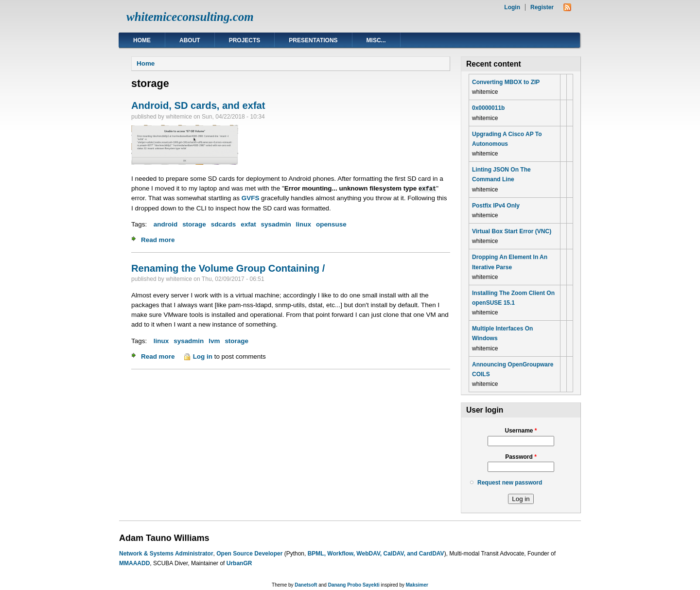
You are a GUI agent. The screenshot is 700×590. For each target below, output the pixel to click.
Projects (245, 40)
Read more (158, 240)
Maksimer (417, 585)
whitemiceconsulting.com (190, 17)
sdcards (224, 224)
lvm (214, 341)
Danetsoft (306, 585)
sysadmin (276, 224)
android (166, 224)
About (190, 40)
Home (142, 40)
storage (194, 224)
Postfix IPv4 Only (496, 206)
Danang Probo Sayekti (354, 585)
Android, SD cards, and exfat (198, 105)
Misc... (376, 40)
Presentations (313, 40)
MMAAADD (134, 563)
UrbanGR (239, 563)
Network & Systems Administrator (166, 554)
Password (521, 457)
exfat (248, 224)
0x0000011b (488, 108)
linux (304, 224)
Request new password (510, 483)
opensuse (331, 224)
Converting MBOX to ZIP (506, 82)
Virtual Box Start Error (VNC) (512, 231)
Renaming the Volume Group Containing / (228, 268)
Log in (203, 356)
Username (521, 431)
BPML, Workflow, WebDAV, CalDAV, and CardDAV (376, 554)
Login (512, 7)
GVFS (251, 198)
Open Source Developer (249, 554)
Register (542, 7)
